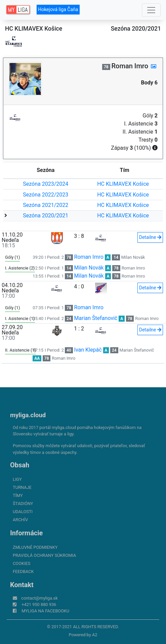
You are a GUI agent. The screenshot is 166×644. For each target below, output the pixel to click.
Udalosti (23, 512)
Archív (20, 520)
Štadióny (23, 504)
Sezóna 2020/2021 (46, 216)
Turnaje (22, 487)
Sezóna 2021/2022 (46, 205)
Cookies (22, 563)
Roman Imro (89, 257)
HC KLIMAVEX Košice (123, 184)
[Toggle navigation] (151, 10)
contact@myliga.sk (39, 598)
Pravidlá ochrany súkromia (44, 555)
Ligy (17, 479)
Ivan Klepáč (88, 350)
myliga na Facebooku (45, 611)
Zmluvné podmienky (35, 547)
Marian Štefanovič (96, 318)
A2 (95, 635)
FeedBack (23, 571)
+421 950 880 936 (39, 604)
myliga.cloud (28, 415)
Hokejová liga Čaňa (58, 9)
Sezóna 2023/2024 (46, 184)
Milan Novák (133, 257)
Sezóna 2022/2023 (46, 195)
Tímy (18, 495)
